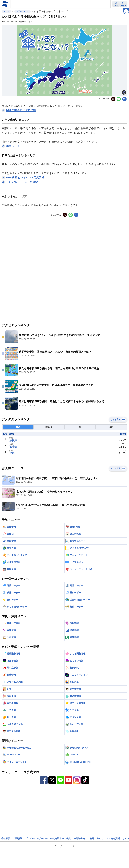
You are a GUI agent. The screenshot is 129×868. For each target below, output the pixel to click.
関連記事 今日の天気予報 (21, 110)
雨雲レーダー (14, 146)
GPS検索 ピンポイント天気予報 (25, 178)
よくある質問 (113, 838)
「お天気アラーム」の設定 (22, 182)
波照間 (13, 440)
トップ (6, 11)
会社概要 (6, 838)
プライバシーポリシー (36, 838)
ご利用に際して (96, 838)
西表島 (13, 447)
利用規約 (18, 838)
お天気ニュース (23, 11)
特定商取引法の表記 (61, 838)
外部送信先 (79, 838)
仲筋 (12, 453)
